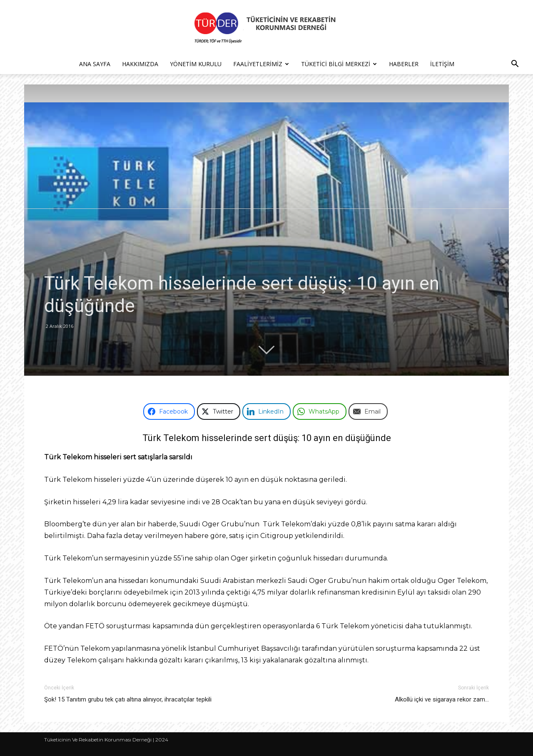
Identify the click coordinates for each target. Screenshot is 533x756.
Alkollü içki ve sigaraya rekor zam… (442, 699)
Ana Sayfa (95, 64)
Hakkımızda (140, 64)
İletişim (442, 64)
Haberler (404, 64)
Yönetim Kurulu (196, 64)
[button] (515, 65)
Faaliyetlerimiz (261, 64)
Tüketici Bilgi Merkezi (339, 64)
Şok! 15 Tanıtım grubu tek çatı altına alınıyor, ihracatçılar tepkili (128, 699)
